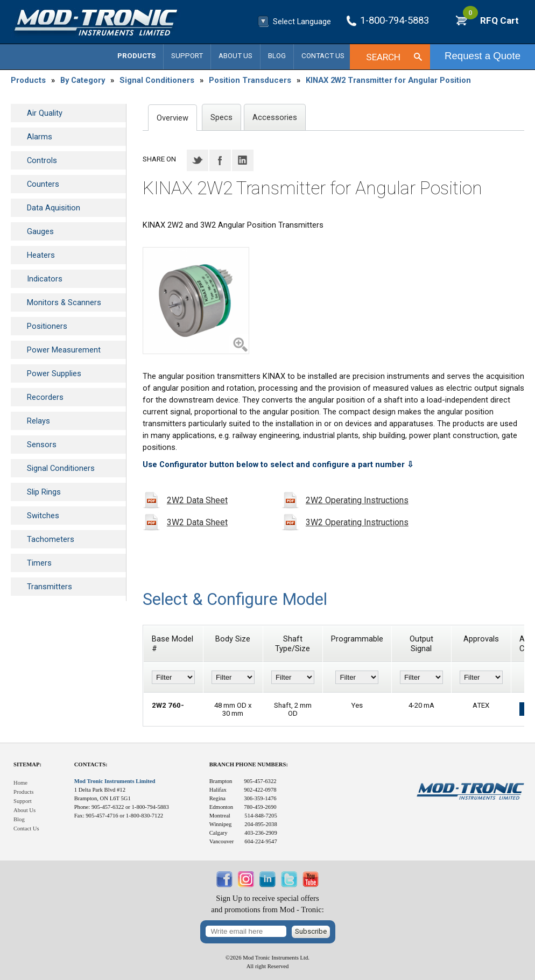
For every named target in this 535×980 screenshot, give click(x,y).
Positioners (47, 326)
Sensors (42, 445)
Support (187, 56)
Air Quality (45, 113)
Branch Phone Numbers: (249, 764)
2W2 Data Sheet (197, 500)
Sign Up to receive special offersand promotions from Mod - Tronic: (267, 904)
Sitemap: (27, 764)
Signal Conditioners (157, 80)
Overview (173, 118)
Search (383, 57)
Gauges (40, 231)
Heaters (41, 255)
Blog (277, 56)
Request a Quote (483, 56)
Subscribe (311, 931)
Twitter (198, 160)
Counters (43, 184)
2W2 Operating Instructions (357, 500)
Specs (221, 117)
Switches (43, 516)
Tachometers (51, 539)
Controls (42, 160)
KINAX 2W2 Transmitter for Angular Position (388, 80)
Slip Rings (44, 492)
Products (136, 56)
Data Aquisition (54, 208)
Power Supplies (54, 373)
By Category (83, 80)
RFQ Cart (491, 20)
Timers (39, 563)
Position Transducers (250, 80)
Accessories (275, 117)
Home (20, 783)
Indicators (45, 279)
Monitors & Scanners (64, 302)
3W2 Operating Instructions (357, 522)
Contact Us (323, 56)
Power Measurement (64, 350)
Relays (38, 421)
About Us (235, 56)
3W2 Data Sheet (197, 522)
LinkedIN (243, 160)
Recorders (45, 397)
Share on (159, 159)
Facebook (220, 160)
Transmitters (50, 587)
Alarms (40, 137)
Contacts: (91, 764)
